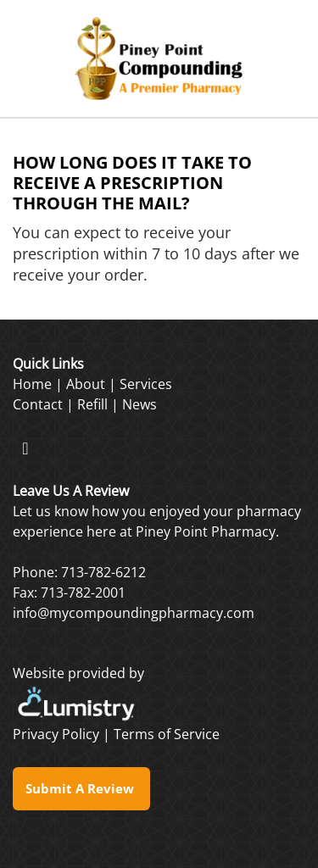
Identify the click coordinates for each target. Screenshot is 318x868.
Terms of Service (167, 734)
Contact (38, 404)
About (86, 384)
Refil (91, 404)
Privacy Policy (56, 734)
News (139, 404)
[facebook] (25, 448)
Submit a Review (81, 788)
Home (32, 384)
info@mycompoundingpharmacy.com (134, 613)
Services (146, 384)
